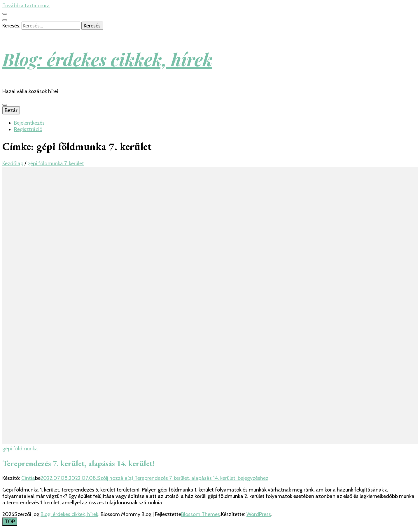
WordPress (259, 514)
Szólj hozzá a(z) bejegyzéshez (183, 478)
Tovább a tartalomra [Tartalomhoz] (26, 6)
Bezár (11, 110)
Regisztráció (28, 129)
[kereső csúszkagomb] (5, 20)
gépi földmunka (20, 449)
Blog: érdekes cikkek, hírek (107, 59)
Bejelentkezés (29, 123)
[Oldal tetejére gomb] (10, 522)
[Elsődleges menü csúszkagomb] (5, 105)
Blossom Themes (201, 514)
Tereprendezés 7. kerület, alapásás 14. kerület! (79, 463)
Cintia (28, 478)
